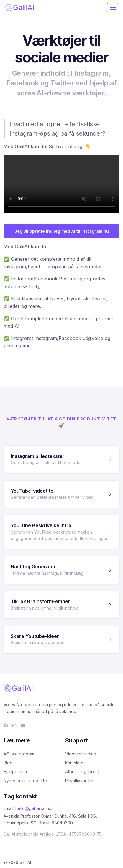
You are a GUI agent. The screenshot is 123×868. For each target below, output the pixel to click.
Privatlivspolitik (79, 781)
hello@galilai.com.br (35, 808)
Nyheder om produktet (26, 781)
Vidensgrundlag (81, 754)
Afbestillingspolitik (83, 772)
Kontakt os (75, 763)
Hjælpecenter (17, 772)
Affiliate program (19, 754)
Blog (8, 763)
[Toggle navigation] (113, 8)
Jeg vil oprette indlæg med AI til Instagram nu (62, 231)
